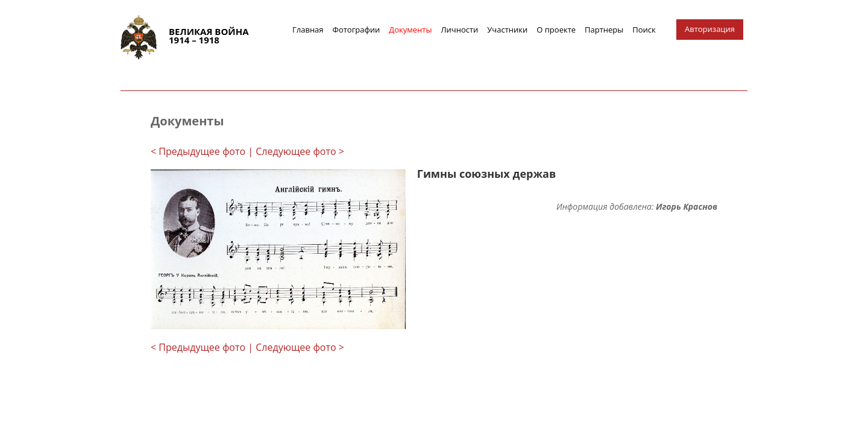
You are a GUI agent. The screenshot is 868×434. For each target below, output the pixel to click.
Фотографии (357, 30)
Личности (459, 30)
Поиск (644, 30)
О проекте (556, 30)
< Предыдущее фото (198, 151)
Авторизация (710, 29)
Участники (507, 30)
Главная (308, 30)
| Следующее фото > (296, 151)
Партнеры (604, 30)
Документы (410, 30)
